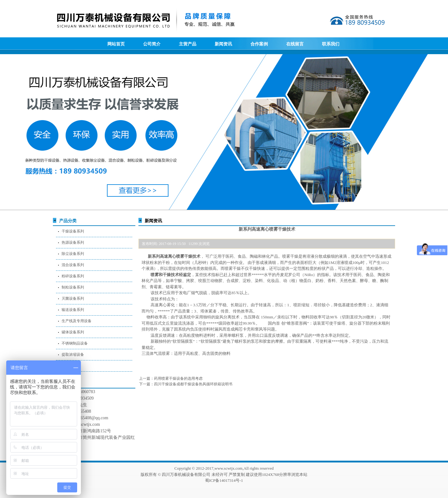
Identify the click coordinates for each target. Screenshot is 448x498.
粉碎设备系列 (73, 276)
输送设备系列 (73, 310)
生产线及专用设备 (77, 321)
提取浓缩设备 (73, 355)
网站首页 (116, 44)
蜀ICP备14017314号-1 (224, 480)
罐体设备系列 (73, 332)
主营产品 (188, 44)
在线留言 (295, 44)
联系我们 (331, 44)
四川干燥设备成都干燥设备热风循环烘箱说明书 (193, 384)
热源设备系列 (73, 242)
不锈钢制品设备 (75, 343)
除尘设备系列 (73, 254)
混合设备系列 (73, 265)
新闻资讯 (223, 44)
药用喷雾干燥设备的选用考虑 (178, 378)
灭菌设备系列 (73, 298)
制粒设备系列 (73, 287)
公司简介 (152, 44)
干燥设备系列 (73, 231)
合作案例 (259, 44)
